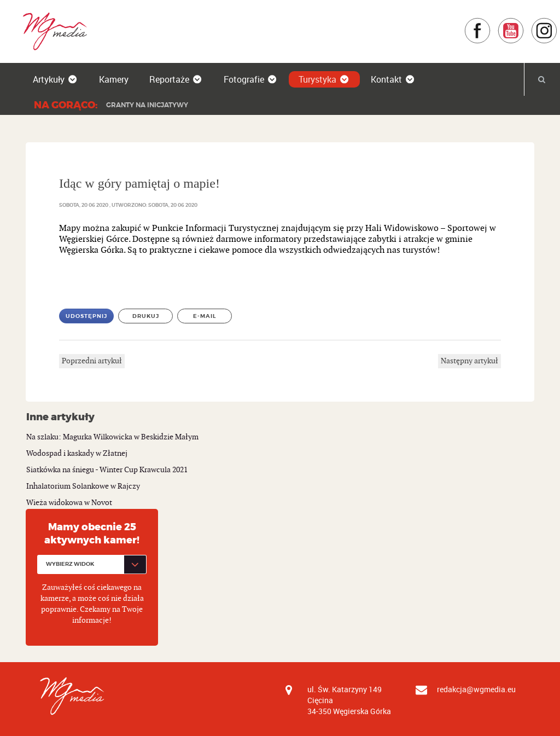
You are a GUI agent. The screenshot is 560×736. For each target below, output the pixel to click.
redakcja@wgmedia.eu (476, 689)
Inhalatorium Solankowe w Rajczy (83, 486)
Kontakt (393, 79)
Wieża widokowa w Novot (69, 503)
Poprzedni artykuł (92, 361)
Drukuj (146, 316)
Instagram (558, 23)
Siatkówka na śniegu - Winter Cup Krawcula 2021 (107, 470)
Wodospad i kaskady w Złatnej (77, 453)
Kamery (114, 79)
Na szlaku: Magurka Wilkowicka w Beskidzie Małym (112, 437)
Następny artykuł (469, 361)
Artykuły (56, 79)
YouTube (524, 23)
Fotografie (251, 79)
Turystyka (324, 79)
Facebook (491, 23)
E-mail (205, 316)
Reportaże (176, 79)
